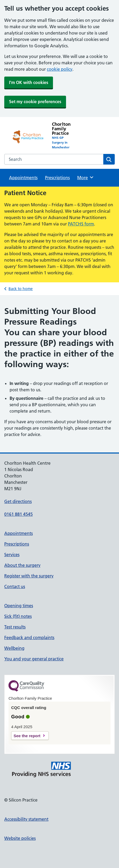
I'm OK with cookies (29, 82)
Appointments (23, 178)
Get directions (18, 501)
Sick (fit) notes (18, 616)
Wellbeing (14, 648)
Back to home (21, 289)
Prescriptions (57, 178)
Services (12, 555)
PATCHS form (81, 224)
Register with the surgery (29, 576)
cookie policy (60, 69)
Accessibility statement (26, 819)
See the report (27, 736)
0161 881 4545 (19, 514)
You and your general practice (34, 659)
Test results (15, 627)
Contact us (15, 586)
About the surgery (22, 565)
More (86, 177)
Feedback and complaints (29, 638)
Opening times (19, 606)
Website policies (20, 838)
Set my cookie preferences (35, 102)
